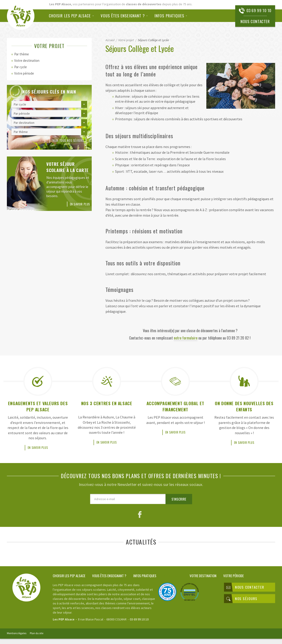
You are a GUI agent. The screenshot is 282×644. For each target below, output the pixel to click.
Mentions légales (17, 639)
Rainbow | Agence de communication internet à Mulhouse (259, 639)
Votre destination (27, 61)
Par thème (22, 54)
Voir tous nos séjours (68, 140)
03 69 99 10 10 (259, 11)
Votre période (24, 73)
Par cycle (21, 67)
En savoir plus (80, 204)
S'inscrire (179, 505)
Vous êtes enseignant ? (123, 16)
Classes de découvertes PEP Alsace (22, 16)
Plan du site (37, 639)
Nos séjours (242, 605)
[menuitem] (73, 16)
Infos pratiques (169, 16)
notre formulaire (186, 338)
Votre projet (173, 582)
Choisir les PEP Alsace (70, 16)
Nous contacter (255, 21)
